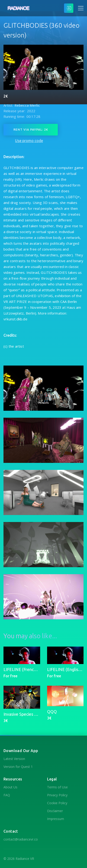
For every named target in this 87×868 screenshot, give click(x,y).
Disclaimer (55, 811)
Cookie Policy (57, 803)
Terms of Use (57, 787)
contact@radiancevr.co (21, 839)
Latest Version (14, 759)
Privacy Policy (57, 795)
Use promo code (29, 141)
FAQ (7, 795)
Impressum (56, 819)
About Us (10, 787)
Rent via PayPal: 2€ (31, 129)
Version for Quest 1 (18, 767)
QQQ (52, 712)
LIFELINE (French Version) (28, 669)
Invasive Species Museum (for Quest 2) (39, 714)
